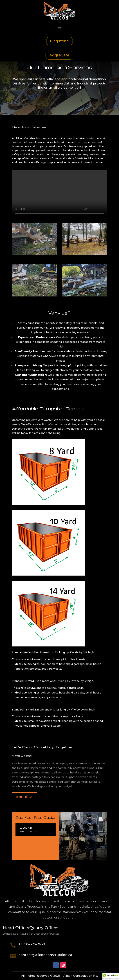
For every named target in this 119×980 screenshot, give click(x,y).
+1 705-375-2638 (32, 944)
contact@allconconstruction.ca (45, 955)
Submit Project (29, 829)
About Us (25, 797)
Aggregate (59, 55)
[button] (111, 977)
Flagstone (59, 41)
